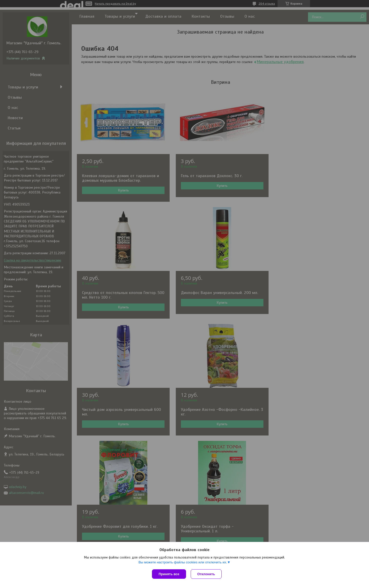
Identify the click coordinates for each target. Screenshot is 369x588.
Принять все (169, 574)
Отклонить (207, 574)
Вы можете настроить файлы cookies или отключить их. (183, 563)
